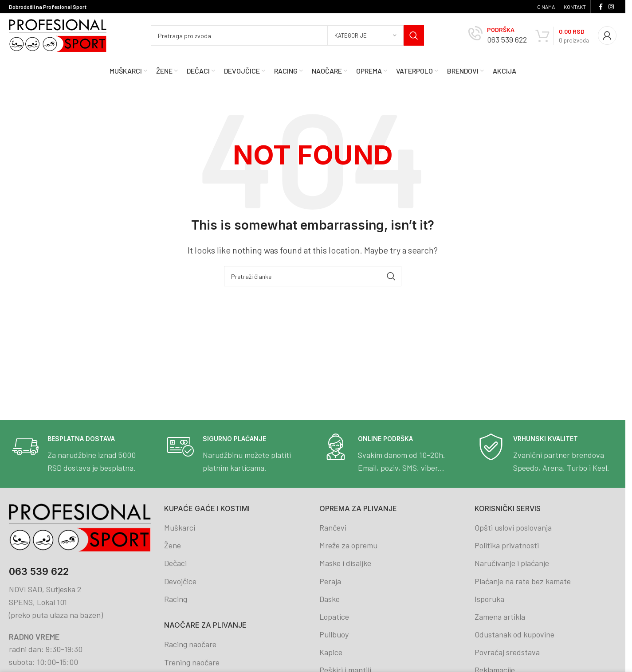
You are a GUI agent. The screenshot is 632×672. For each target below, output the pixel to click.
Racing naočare (190, 644)
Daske (330, 599)
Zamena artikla (500, 617)
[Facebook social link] (601, 7)
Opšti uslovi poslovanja (513, 527)
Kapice (331, 652)
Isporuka (489, 599)
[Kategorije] (365, 35)
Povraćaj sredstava (507, 652)
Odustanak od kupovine (514, 634)
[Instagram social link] (611, 7)
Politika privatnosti (507, 545)
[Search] (287, 35)
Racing (176, 599)
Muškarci (180, 527)
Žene (173, 545)
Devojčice (180, 581)
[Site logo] (58, 35)
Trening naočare (192, 662)
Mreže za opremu (348, 545)
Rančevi (333, 527)
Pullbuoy (334, 634)
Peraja (330, 581)
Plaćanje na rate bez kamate (523, 581)
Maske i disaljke (345, 563)
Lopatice (334, 617)
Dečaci (175, 563)
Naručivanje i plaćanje (512, 563)
